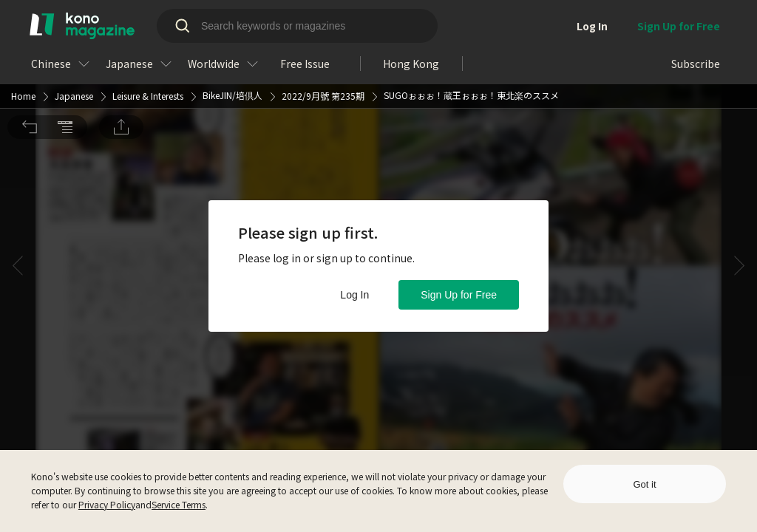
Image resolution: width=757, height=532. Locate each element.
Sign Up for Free (459, 295)
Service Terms (179, 504)
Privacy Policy (107, 504)
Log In (354, 295)
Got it (644, 484)
